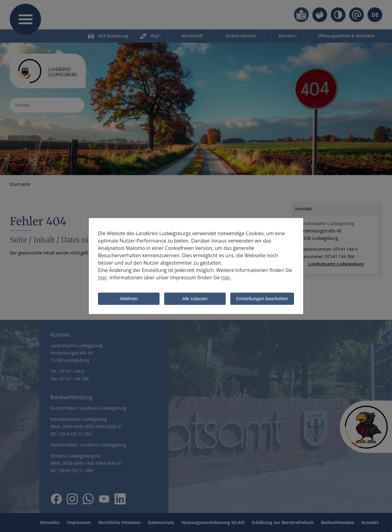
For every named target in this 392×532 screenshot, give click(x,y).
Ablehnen (129, 299)
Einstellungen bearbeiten (262, 299)
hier (102, 277)
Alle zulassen (195, 299)
